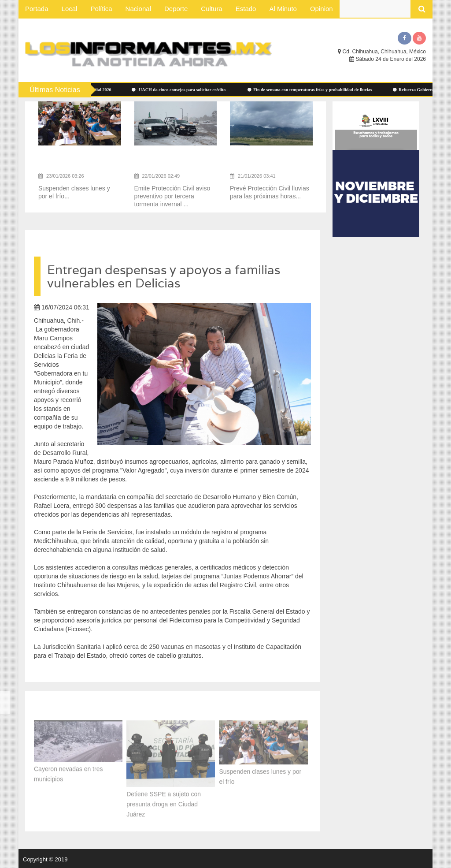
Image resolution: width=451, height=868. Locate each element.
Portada (37, 9)
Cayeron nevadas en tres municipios (68, 773)
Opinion (322, 9)
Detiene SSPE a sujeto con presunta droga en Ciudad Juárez (164, 802)
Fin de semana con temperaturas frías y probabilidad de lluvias (312, 90)
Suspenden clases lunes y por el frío (260, 775)
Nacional (138, 9)
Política (101, 9)
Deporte (176, 9)
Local (70, 9)
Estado (246, 9)
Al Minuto (283, 9)
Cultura (211, 9)
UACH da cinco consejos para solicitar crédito (182, 90)
